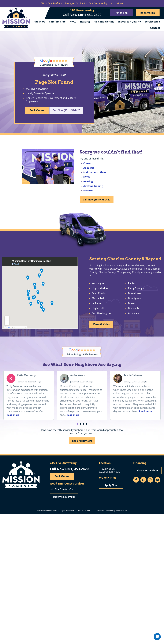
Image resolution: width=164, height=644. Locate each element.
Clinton (132, 283)
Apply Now (111, 485)
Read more (13, 415)
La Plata (96, 303)
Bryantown (134, 293)
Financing (122, 13)
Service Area (152, 22)
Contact (155, 28)
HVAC (73, 22)
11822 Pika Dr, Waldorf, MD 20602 (110, 470)
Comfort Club (57, 22)
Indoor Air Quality (130, 22)
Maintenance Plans (95, 172)
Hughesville (98, 308)
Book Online (148, 13)
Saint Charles (99, 293)
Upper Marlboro (101, 288)
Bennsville (134, 308)
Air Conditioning (104, 22)
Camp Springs (136, 288)
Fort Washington (101, 313)
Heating (85, 22)
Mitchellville (98, 298)
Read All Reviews (82, 441)
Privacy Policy (121, 510)
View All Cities (101, 324)
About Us (39, 22)
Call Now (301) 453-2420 (82, 15)
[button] (78, 424)
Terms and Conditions (105, 510)
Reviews (88, 190)
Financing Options (147, 471)
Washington (99, 283)
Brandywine (135, 298)
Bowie (132, 303)
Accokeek (133, 313)
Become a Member (64, 497)
